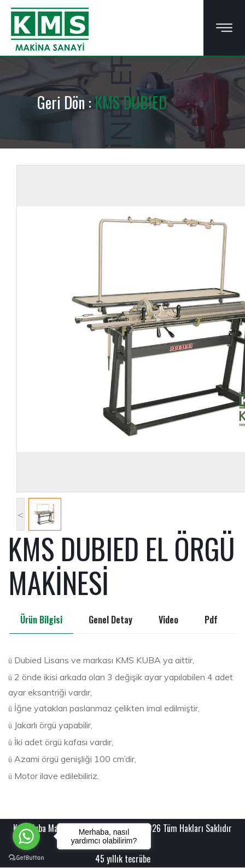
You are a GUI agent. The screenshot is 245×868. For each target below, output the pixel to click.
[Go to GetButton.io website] (26, 857)
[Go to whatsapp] (26, 836)
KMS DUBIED (131, 102)
